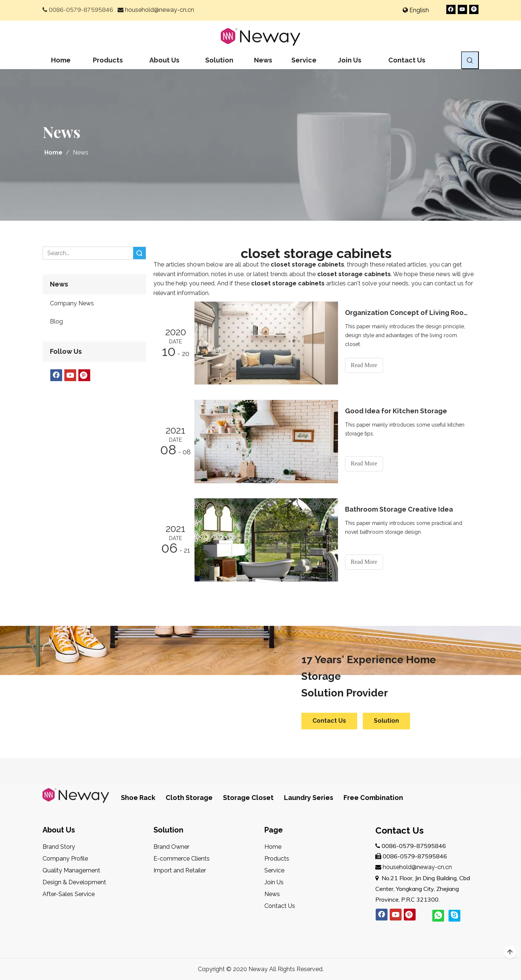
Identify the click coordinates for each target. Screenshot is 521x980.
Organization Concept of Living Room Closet (408, 313)
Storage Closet (248, 798)
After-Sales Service (69, 894)
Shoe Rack (138, 798)
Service (274, 870)
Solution (386, 721)
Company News (72, 303)
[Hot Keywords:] (470, 60)
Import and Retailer (180, 870)
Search (139, 253)
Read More (364, 365)
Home (273, 847)
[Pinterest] (474, 9)
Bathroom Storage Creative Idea (399, 509)
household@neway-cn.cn (160, 10)
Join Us (274, 882)
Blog (56, 321)
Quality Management (71, 870)
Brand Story (59, 847)
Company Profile (65, 859)
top (510, 952)
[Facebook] (451, 9)
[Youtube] (462, 9)
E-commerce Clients (182, 859)
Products (277, 859)
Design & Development (74, 882)
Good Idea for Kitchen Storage (396, 411)
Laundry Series (309, 798)
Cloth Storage (189, 798)
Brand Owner (171, 847)
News (272, 894)
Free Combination (373, 798)
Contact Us (329, 721)
